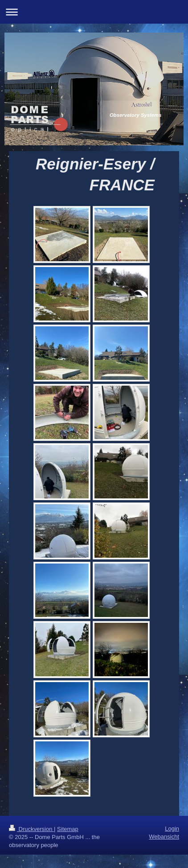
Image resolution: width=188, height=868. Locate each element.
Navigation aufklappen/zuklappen (94, 12)
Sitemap (68, 829)
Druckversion (31, 829)
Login (172, 829)
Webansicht (164, 837)
